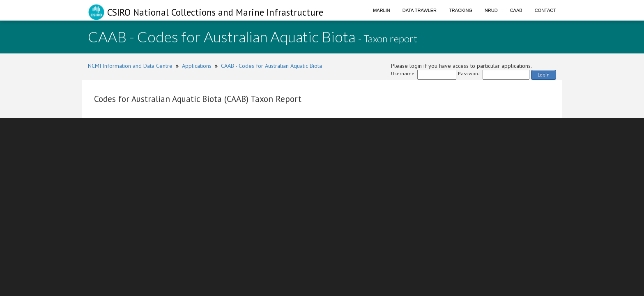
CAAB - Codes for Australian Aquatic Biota (271, 66)
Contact (545, 10)
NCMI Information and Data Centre (130, 66)
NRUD (491, 10)
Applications (197, 66)
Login (544, 75)
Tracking (461, 10)
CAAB (516, 10)
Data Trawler (420, 10)
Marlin (382, 10)
